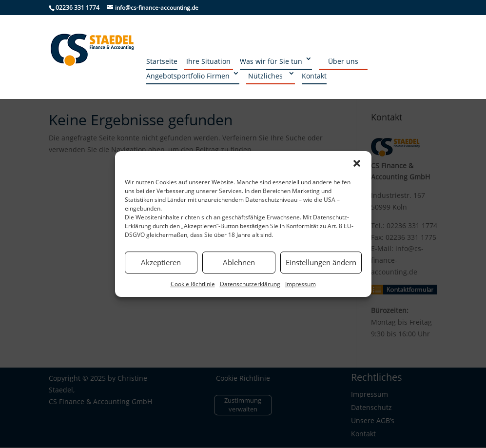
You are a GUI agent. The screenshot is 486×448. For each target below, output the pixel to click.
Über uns (343, 61)
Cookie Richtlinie (193, 284)
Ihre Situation (208, 61)
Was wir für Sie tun (271, 61)
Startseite (162, 61)
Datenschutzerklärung (250, 284)
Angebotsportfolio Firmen (188, 76)
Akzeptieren (161, 262)
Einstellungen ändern (321, 262)
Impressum (301, 284)
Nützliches (265, 76)
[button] (357, 163)
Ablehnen (239, 262)
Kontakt (314, 76)
